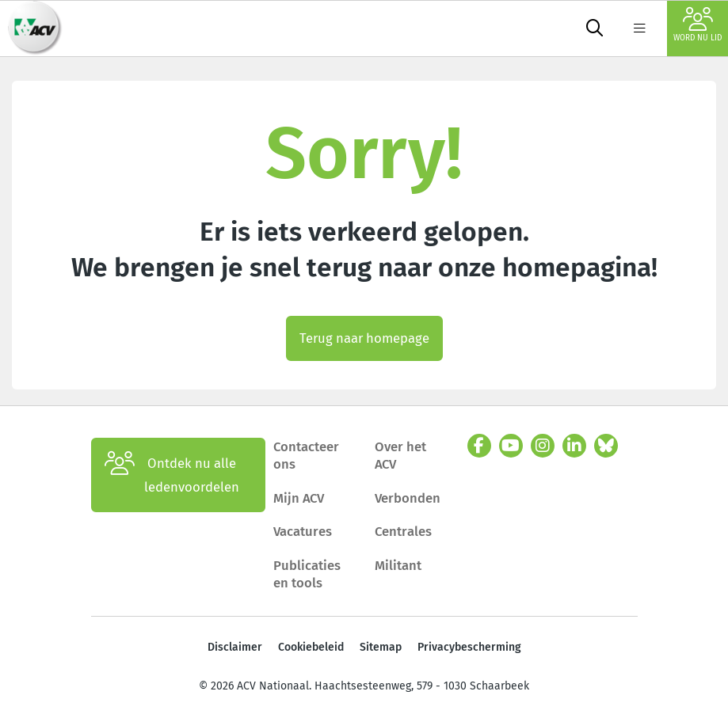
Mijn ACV (299, 498)
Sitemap (381, 647)
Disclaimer (235, 647)
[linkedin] (574, 446)
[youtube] (511, 446)
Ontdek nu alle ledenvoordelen (172, 475)
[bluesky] (606, 446)
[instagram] (543, 446)
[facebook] (479, 446)
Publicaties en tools (307, 574)
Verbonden (408, 498)
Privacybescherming (469, 647)
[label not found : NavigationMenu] (639, 28)
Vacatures (303, 531)
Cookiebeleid (311, 647)
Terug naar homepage (364, 338)
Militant (398, 565)
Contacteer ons (306, 456)
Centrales (403, 531)
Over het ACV (400, 456)
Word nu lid (698, 25)
